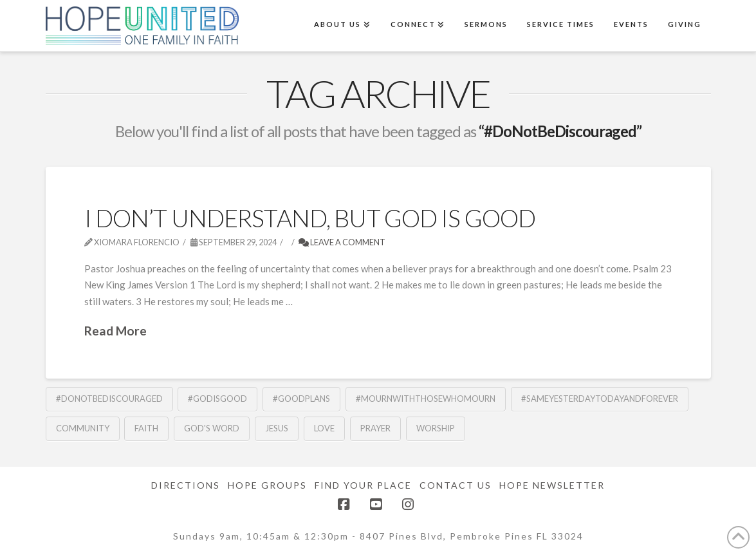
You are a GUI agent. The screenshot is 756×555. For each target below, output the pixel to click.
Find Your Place (363, 485)
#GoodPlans (301, 399)
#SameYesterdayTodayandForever (600, 399)
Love (324, 428)
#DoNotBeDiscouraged (109, 399)
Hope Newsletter (552, 485)
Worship (436, 428)
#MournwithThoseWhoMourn (426, 399)
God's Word (212, 428)
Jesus (277, 428)
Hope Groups (267, 485)
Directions (186, 485)
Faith (146, 428)
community (83, 428)
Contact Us (456, 485)
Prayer (375, 428)
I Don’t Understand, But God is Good (310, 218)
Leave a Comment (342, 242)
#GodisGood (217, 399)
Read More (115, 331)
